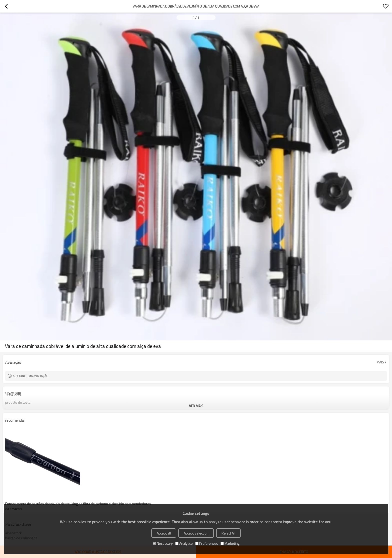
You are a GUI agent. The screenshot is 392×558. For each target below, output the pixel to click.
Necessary (163, 543)
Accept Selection (196, 533)
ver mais (196, 406)
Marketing (230, 543)
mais (380, 362)
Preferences (207, 543)
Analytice (184, 543)
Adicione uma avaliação (31, 376)
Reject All (228, 533)
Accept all (164, 533)
